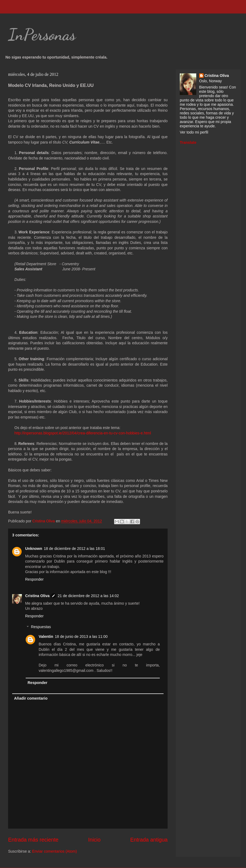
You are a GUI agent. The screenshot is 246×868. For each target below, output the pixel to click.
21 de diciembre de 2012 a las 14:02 (88, 596)
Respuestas (41, 627)
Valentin (46, 636)
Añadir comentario (31, 698)
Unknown (34, 549)
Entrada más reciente (33, 840)
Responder (34, 579)
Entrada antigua (149, 840)
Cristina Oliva (37, 596)
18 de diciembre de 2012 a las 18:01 (74, 549)
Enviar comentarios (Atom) (55, 851)
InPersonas (42, 35)
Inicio (94, 840)
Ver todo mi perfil (194, 132)
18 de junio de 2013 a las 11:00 (81, 636)
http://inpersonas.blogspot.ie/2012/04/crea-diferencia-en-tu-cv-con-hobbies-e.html (83, 433)
